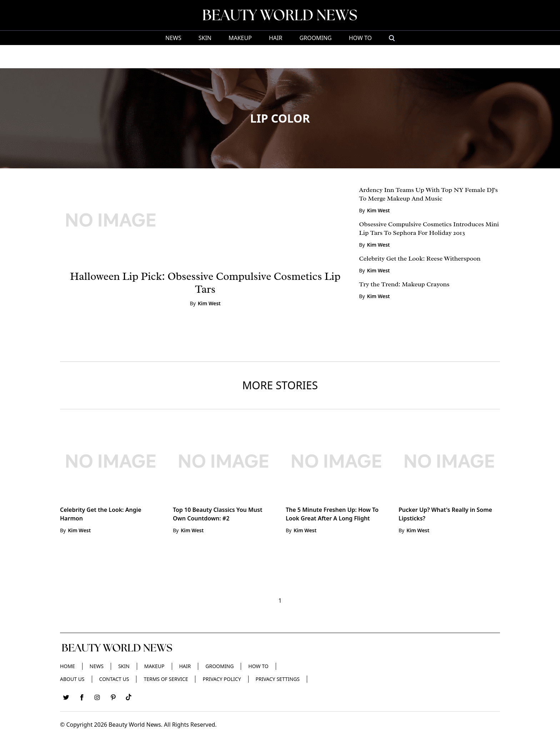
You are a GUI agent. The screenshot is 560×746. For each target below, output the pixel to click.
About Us (72, 679)
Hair (276, 38)
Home (67, 666)
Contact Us (114, 679)
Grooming (315, 38)
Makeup (240, 38)
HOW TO (360, 38)
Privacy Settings (278, 679)
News (173, 38)
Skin (205, 38)
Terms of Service (166, 679)
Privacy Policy (222, 679)
